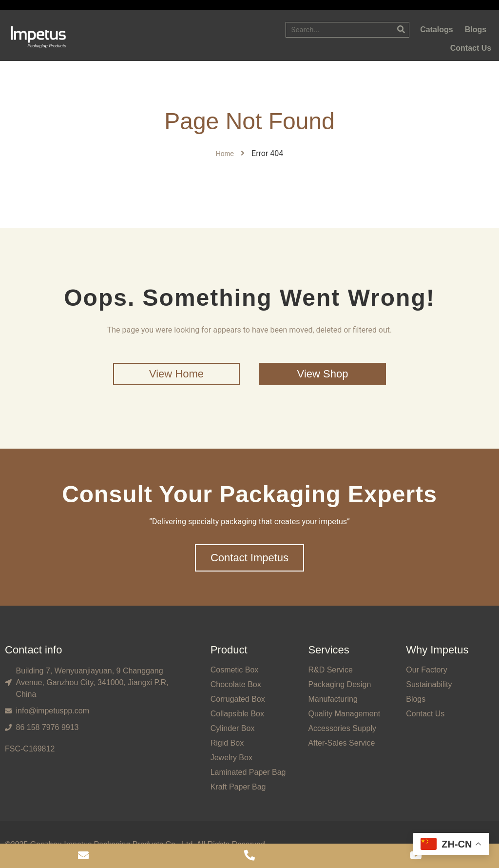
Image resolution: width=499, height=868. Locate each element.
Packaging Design (339, 684)
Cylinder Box (233, 728)
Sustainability (429, 684)
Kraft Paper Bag (238, 787)
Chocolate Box (236, 684)
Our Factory (426, 670)
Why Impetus (437, 650)
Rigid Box (227, 743)
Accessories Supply (342, 728)
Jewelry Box (231, 758)
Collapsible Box (237, 714)
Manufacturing (333, 699)
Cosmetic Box (235, 670)
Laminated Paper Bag (248, 772)
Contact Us (425, 714)
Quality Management (344, 714)
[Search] (401, 30)
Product (229, 650)
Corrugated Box (238, 699)
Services (328, 650)
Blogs (416, 699)
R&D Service (330, 670)
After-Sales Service (341, 743)
